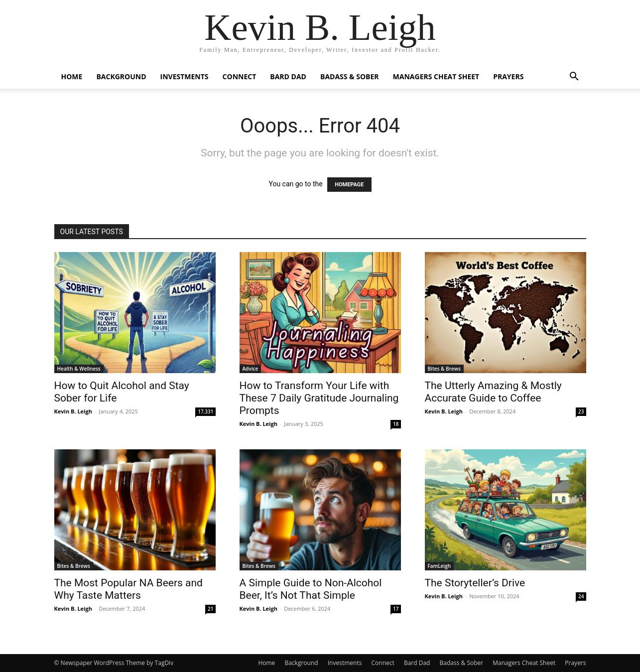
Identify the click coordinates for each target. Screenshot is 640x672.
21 (210, 609)
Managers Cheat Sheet (436, 76)
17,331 (205, 411)
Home (72, 76)
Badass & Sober (350, 76)
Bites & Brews (444, 369)
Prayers (508, 76)
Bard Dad (288, 76)
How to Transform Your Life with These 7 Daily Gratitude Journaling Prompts (319, 398)
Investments (185, 76)
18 (396, 424)
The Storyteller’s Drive (475, 583)
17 (396, 609)
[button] (574, 77)
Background (121, 76)
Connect (240, 76)
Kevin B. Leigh (73, 411)
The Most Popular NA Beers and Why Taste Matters (128, 589)
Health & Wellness (79, 369)
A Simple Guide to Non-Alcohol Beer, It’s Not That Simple (311, 589)
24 (581, 596)
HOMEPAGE (349, 185)
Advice (251, 369)
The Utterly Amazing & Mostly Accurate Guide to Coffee (493, 392)
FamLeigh (440, 566)
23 (581, 411)
